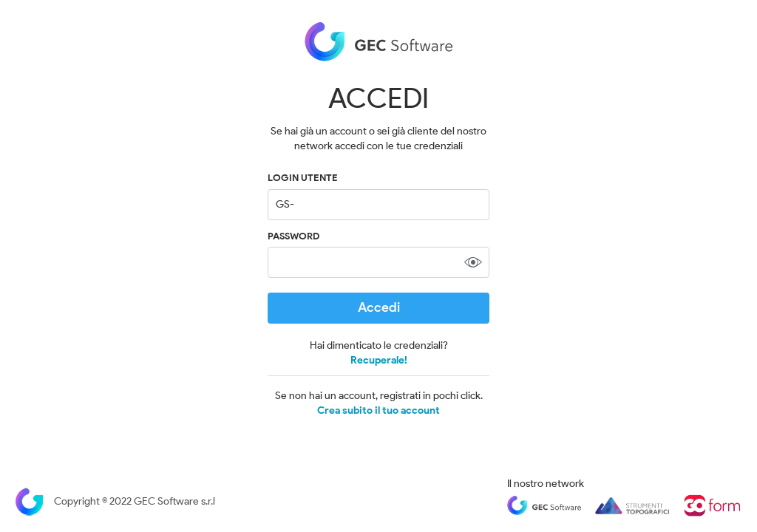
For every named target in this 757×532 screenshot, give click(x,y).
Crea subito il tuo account (378, 411)
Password (293, 236)
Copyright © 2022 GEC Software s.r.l (115, 501)
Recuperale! (379, 360)
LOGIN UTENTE (303, 178)
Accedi (379, 307)
